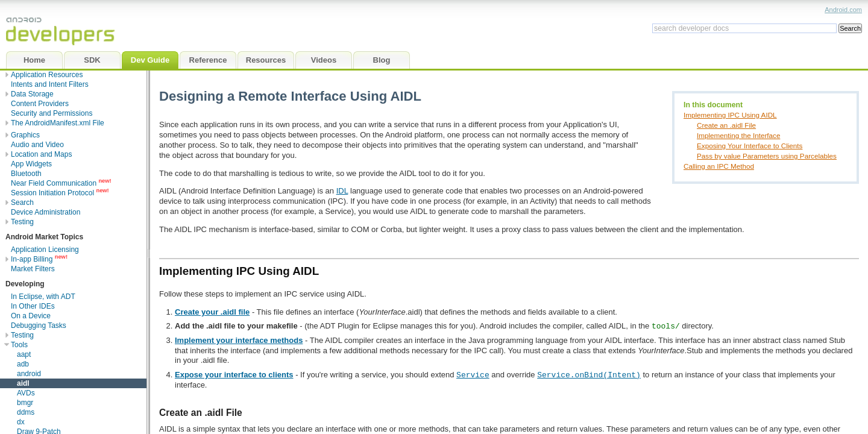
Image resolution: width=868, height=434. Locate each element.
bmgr (25, 403)
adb (23, 364)
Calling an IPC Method (719, 166)
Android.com (843, 10)
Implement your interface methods (239, 340)
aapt (24, 354)
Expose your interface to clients (234, 375)
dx (21, 422)
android (29, 374)
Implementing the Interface (738, 135)
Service (473, 374)
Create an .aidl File (726, 125)
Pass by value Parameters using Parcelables (767, 156)
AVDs (26, 393)
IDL (342, 191)
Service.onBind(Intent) (589, 374)
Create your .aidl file (212, 312)
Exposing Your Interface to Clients (750, 146)
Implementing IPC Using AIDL (730, 115)
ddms (26, 412)
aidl (23, 383)
